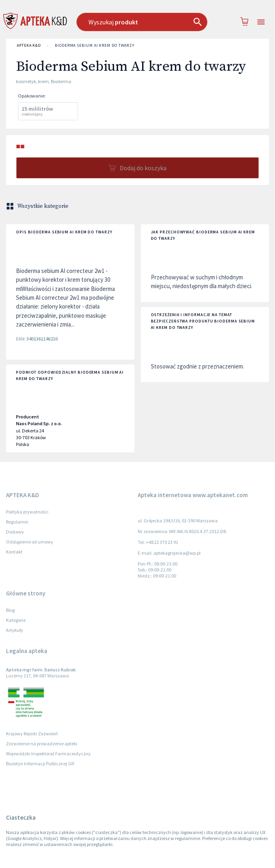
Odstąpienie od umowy (30, 542)
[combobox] (142, 22)
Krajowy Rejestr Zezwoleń (32, 734)
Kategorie (16, 620)
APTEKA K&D (29, 46)
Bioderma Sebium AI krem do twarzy (95, 46)
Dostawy (15, 532)
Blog (10, 610)
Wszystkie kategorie (38, 206)
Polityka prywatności (27, 512)
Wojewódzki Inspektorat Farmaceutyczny (48, 754)
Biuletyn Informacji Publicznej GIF (40, 763)
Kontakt (14, 552)
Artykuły (15, 630)
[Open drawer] (261, 22)
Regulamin (17, 522)
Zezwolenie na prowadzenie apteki (42, 744)
